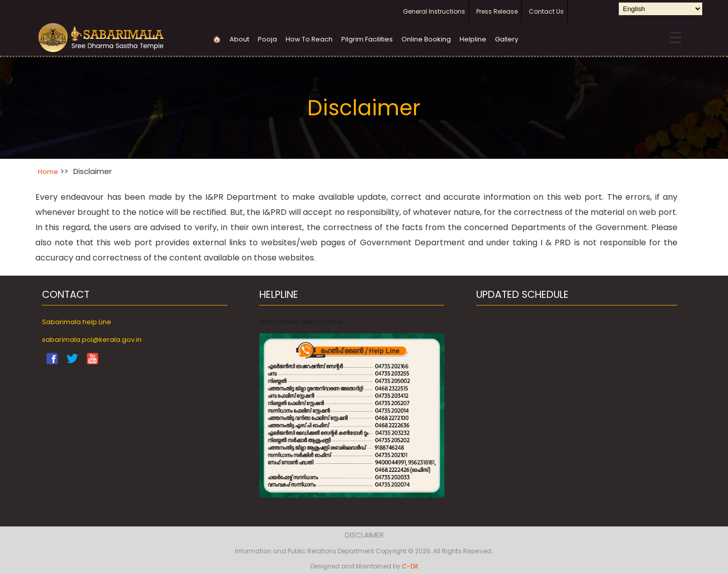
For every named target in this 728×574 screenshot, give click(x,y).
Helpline (473, 39)
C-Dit (410, 566)
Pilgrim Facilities (367, 39)
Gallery (507, 39)
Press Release (497, 11)
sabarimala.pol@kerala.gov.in (92, 340)
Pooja (267, 39)
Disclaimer (364, 535)
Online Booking (426, 39)
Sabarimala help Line (77, 322)
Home (48, 172)
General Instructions (434, 11)
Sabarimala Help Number (301, 322)
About (239, 39)
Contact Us (546, 11)
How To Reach (309, 39)
